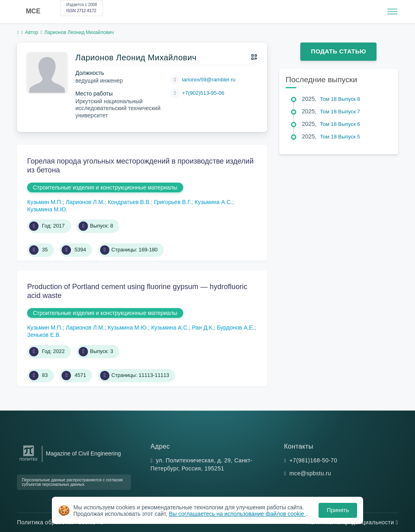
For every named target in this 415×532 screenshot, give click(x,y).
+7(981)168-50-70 (313, 460)
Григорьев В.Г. (173, 202)
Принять (338, 510)
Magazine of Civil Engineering (83, 453)
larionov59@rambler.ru (209, 80)
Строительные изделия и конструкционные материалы (105, 187)
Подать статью (338, 51)
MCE (33, 11)
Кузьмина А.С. (213, 202)
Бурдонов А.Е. (235, 328)
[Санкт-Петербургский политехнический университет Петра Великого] (29, 461)
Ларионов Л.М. (85, 202)
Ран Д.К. (203, 328)
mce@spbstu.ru (310, 473)
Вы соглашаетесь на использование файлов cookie (237, 514)
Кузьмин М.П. (45, 202)
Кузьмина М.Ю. (47, 209)
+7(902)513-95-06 (203, 93)
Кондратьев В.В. (129, 202)
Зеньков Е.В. (44, 335)
